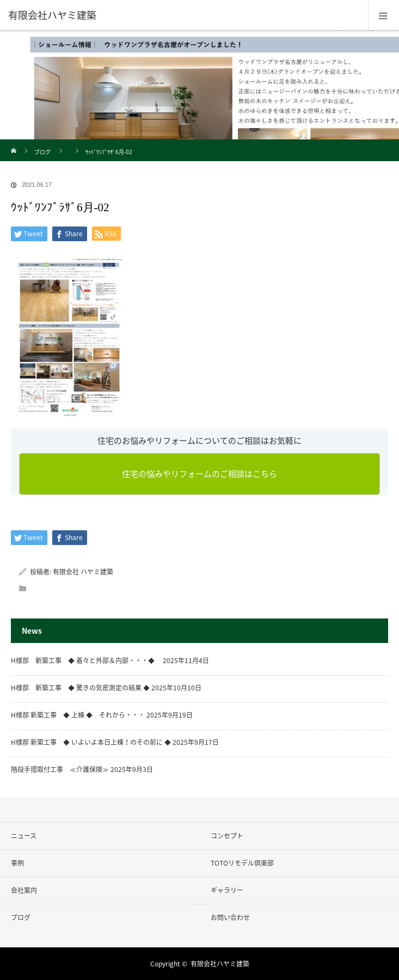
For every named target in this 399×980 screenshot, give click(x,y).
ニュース (24, 836)
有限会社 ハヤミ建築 (83, 572)
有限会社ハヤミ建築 (220, 964)
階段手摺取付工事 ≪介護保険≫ (60, 769)
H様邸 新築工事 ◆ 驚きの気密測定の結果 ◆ (80, 688)
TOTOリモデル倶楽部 (242, 863)
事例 (17, 863)
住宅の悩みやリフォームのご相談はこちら (199, 474)
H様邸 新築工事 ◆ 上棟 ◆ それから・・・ (78, 715)
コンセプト (227, 836)
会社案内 (24, 890)
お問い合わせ (230, 917)
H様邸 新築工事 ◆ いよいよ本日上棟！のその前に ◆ (91, 742)
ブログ (42, 152)
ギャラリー (227, 890)
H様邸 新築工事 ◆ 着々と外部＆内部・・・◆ (86, 660)
